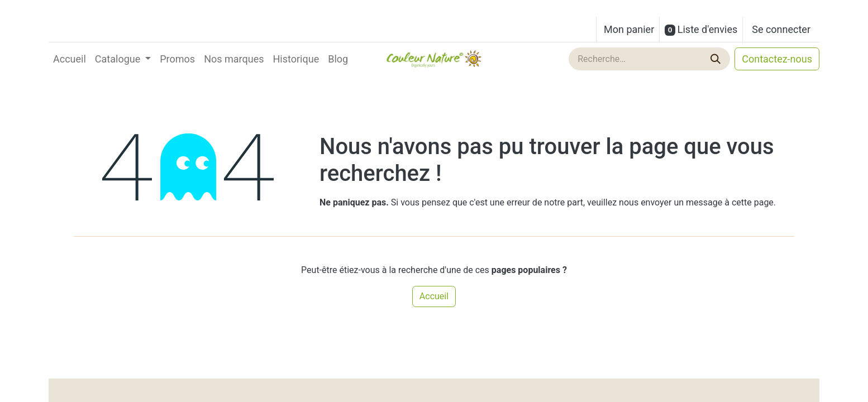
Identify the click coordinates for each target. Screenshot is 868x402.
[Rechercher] (717, 59)
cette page (753, 202)
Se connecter (781, 29)
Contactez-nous (777, 59)
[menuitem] (70, 59)
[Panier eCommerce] (628, 29)
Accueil (434, 296)
